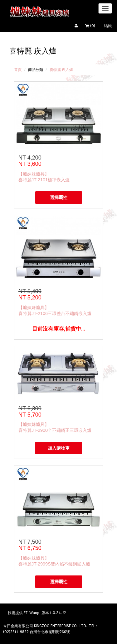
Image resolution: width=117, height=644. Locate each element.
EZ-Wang (32, 613)
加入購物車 (59, 448)
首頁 (18, 70)
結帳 (108, 26)
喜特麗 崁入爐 (61, 70)
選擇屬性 (59, 198)
